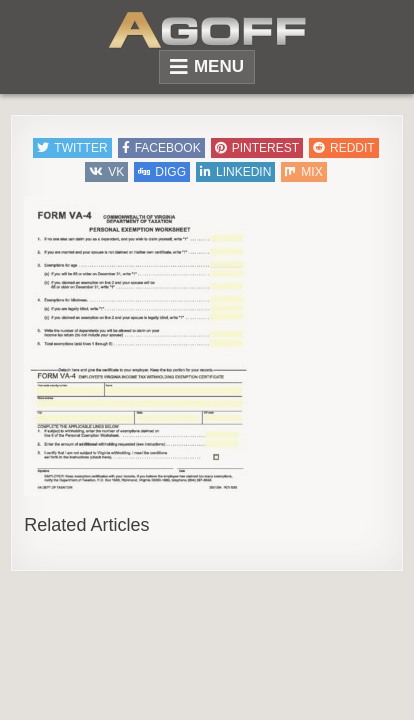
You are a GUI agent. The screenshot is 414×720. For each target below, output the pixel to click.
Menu (219, 66)
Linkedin (235, 172)
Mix (303, 172)
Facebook (161, 148)
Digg (162, 172)
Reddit (344, 148)
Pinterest (257, 148)
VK (106, 172)
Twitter (72, 148)
